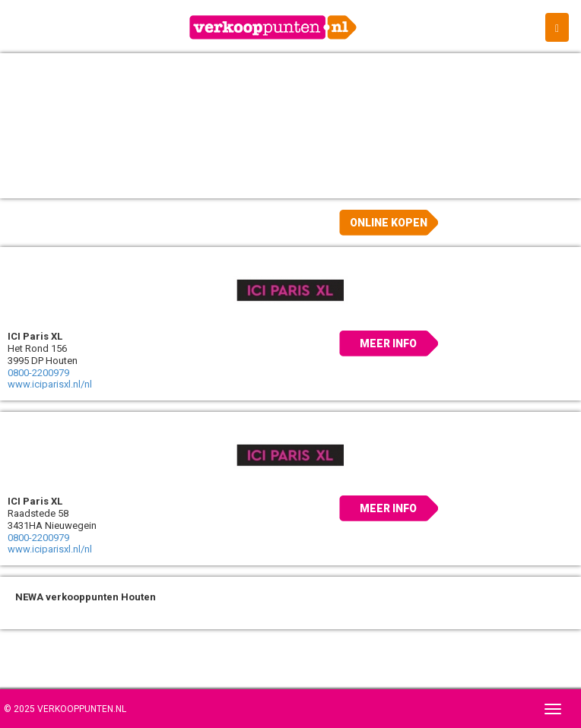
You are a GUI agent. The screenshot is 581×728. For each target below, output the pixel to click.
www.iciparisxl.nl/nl (50, 384)
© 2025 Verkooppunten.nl (65, 709)
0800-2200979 (38, 373)
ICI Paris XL (35, 336)
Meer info (388, 343)
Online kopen (389, 223)
